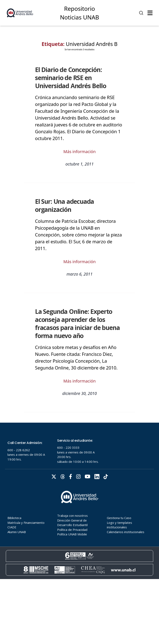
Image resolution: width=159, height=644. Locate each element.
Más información (79, 152)
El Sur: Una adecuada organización (64, 205)
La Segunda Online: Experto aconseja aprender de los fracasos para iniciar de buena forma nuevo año (77, 324)
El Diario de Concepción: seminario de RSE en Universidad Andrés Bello (71, 78)
